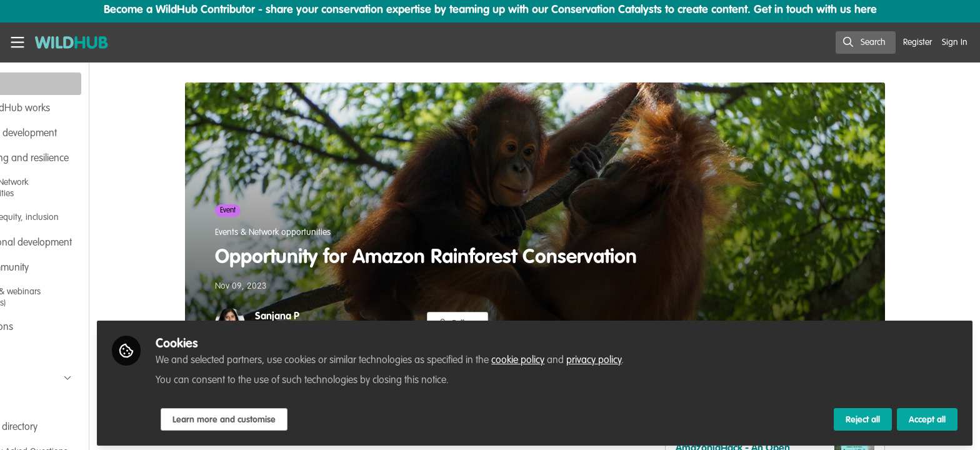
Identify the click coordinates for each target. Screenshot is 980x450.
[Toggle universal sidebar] (17, 42)
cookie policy (588, 357)
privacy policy (664, 357)
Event (263, 211)
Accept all (927, 417)
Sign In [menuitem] (955, 42)
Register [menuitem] (917, 42)
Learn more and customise (295, 417)
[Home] (67, 42)
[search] (866, 42)
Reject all (863, 417)
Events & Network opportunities (308, 232)
